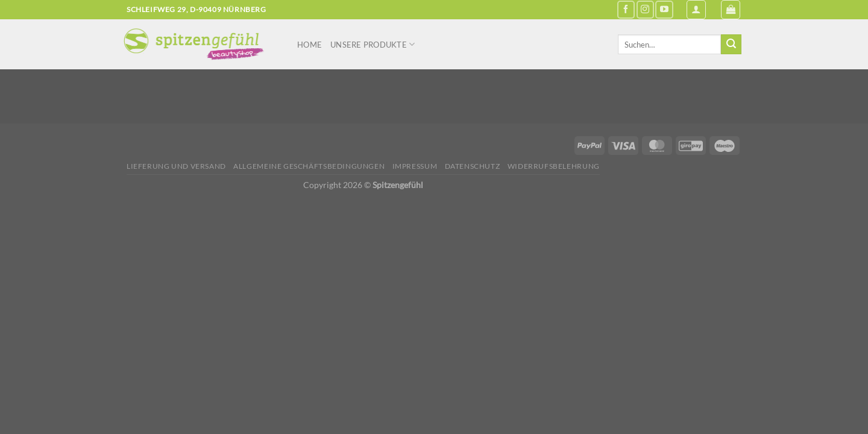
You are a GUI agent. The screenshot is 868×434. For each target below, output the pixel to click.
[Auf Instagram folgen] (645, 9)
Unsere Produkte (373, 44)
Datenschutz (473, 166)
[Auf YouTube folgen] (664, 9)
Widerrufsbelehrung (554, 166)
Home (310, 45)
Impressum (415, 166)
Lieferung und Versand (176, 166)
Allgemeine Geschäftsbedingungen (309, 166)
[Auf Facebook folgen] (626, 9)
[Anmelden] (696, 10)
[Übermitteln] (731, 45)
